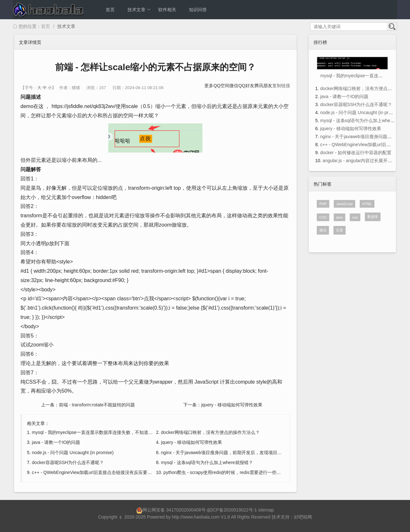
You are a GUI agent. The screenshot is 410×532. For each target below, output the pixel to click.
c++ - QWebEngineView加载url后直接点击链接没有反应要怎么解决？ (101, 472)
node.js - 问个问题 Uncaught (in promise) (73, 453)
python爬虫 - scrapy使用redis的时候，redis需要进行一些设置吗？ (229, 472)
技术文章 (139, 10)
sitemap (266, 510)
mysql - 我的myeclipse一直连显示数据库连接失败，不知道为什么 (97, 432)
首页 (110, 10)
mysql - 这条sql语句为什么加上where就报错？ (207, 462)
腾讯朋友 (263, 86)
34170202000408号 (186, 510)
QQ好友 (246, 86)
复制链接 (281, 86)
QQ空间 (221, 86)
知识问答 (198, 10)
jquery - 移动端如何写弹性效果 (232, 405)
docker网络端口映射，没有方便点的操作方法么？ (210, 432)
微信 (234, 86)
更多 (209, 86)
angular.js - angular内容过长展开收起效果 (364, 161)
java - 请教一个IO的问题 (56, 442)
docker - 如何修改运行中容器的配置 (356, 153)
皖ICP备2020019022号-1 (232, 510)
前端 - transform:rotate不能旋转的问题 (97, 405)
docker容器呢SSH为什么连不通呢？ (68, 462)
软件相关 (167, 10)
